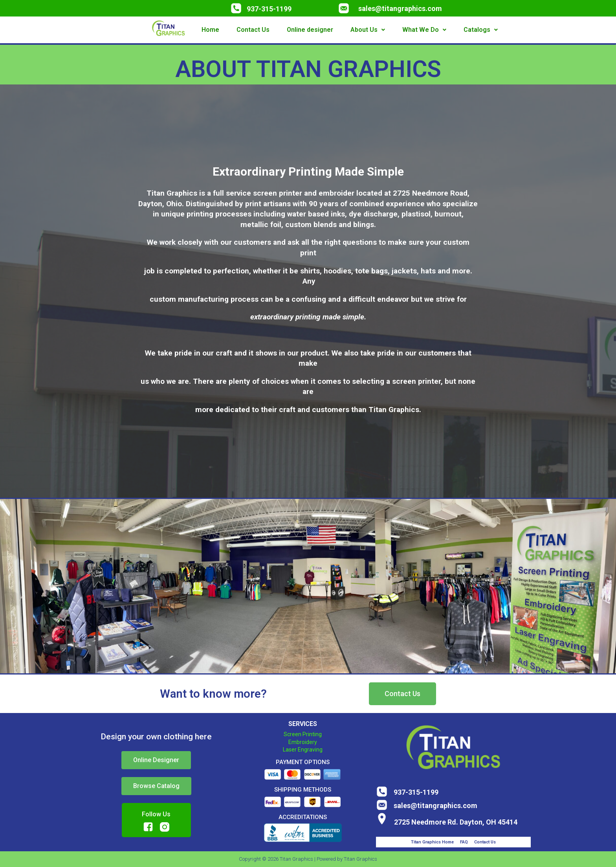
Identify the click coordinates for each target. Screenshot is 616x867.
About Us (368, 30)
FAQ (464, 842)
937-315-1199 (269, 9)
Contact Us (253, 30)
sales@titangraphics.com (400, 8)
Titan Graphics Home (432, 842)
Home (210, 30)
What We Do (424, 30)
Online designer (310, 30)
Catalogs (481, 30)
